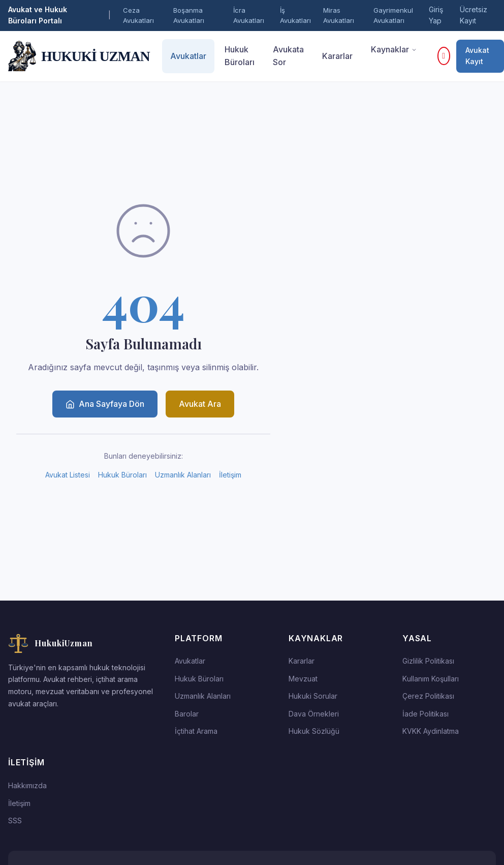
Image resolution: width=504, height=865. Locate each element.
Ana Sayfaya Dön (105, 404)
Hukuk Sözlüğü (314, 731)
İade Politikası (426, 714)
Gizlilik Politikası (428, 661)
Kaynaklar (394, 49)
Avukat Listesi (68, 475)
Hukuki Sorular (313, 696)
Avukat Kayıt (477, 56)
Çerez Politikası (428, 696)
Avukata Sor (288, 56)
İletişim (230, 475)
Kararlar (337, 56)
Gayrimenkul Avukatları (393, 16)
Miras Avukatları (339, 16)
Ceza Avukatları (138, 16)
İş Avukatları (295, 16)
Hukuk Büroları (240, 56)
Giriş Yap (436, 15)
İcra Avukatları (249, 16)
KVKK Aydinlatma (431, 731)
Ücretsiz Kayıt (474, 15)
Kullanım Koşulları (431, 679)
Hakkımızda (27, 785)
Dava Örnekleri (314, 714)
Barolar (187, 714)
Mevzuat (303, 679)
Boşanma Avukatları (189, 16)
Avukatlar (188, 56)
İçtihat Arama (196, 731)
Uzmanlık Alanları (183, 475)
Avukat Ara (200, 404)
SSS (15, 821)
